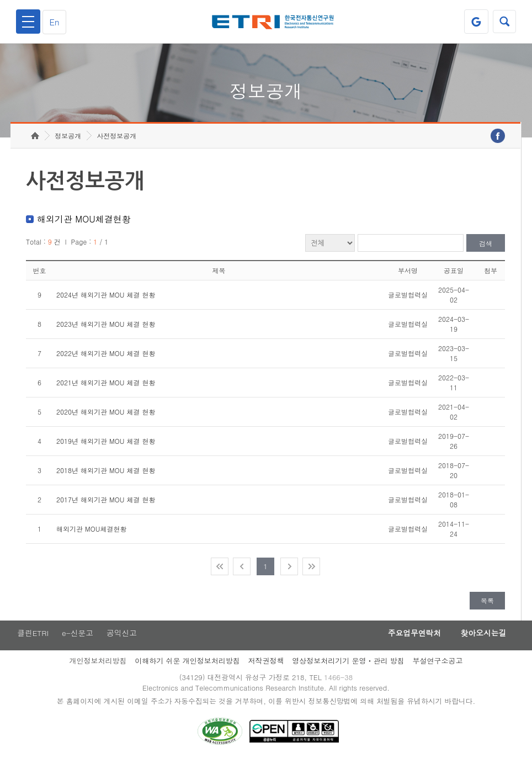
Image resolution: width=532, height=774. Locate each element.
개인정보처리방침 (98, 672)
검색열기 (504, 22)
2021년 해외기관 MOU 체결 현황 (106, 393)
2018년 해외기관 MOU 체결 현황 (106, 481)
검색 (486, 254)
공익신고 (123, 644)
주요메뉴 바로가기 (0, 0)
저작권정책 (266, 672)
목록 (487, 611)
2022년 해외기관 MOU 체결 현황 (106, 364)
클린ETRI (32, 644)
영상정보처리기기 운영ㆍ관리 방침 (348, 672)
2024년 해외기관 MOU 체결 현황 (106, 306)
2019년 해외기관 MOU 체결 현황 (106, 452)
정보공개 (68, 147)
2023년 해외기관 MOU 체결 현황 (106, 335)
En (56, 22)
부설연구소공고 (438, 672)
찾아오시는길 (481, 644)
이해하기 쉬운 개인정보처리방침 (187, 672)
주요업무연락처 (408, 644)
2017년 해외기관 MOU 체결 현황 (106, 510)
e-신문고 (78, 644)
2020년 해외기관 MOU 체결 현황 (106, 423)
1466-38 (340, 689)
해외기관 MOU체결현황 (91, 540)
